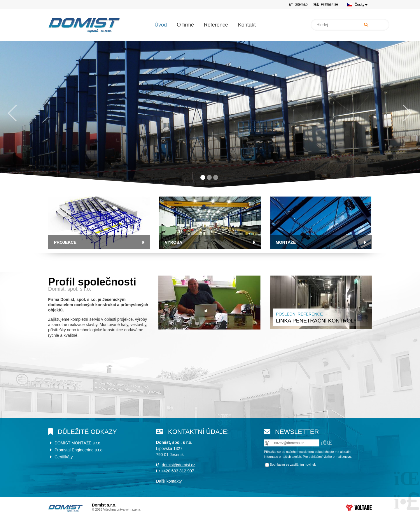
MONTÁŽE (286, 242)
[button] (326, 4)
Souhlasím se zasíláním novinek (293, 465)
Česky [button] (359, 5)
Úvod (84, 25)
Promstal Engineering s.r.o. (79, 450)
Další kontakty (169, 481)
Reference (216, 25)
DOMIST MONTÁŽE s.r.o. (78, 443)
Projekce (65, 242)
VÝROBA (174, 242)
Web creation (359, 508)
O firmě (185, 25)
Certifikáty (64, 457)
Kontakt (247, 25)
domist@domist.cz (179, 465)
